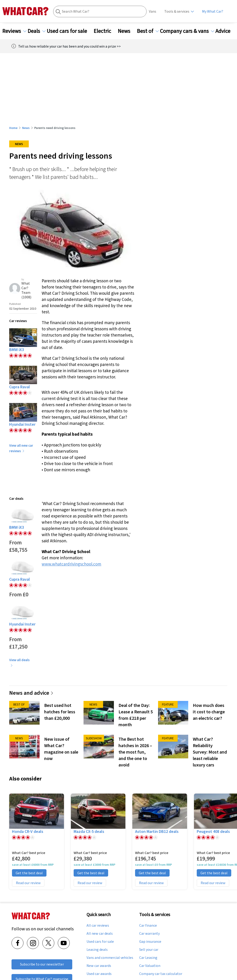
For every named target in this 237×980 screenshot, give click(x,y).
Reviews (14, 31)
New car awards (99, 966)
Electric (105, 31)
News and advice (31, 693)
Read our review (28, 883)
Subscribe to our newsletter (42, 964)
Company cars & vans (187, 31)
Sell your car (149, 950)
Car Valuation (150, 966)
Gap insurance (150, 942)
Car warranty (149, 934)
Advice (226, 31)
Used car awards (99, 974)
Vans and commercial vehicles (110, 958)
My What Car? (213, 11)
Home (13, 128)
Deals (37, 31)
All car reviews (98, 926)
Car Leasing (148, 958)
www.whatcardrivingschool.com (71, 564)
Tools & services (177, 11)
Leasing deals (97, 950)
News (127, 31)
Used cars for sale (70, 31)
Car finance (148, 926)
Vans (153, 11)
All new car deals (100, 934)
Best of (148, 31)
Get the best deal (29, 873)
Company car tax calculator (161, 974)
